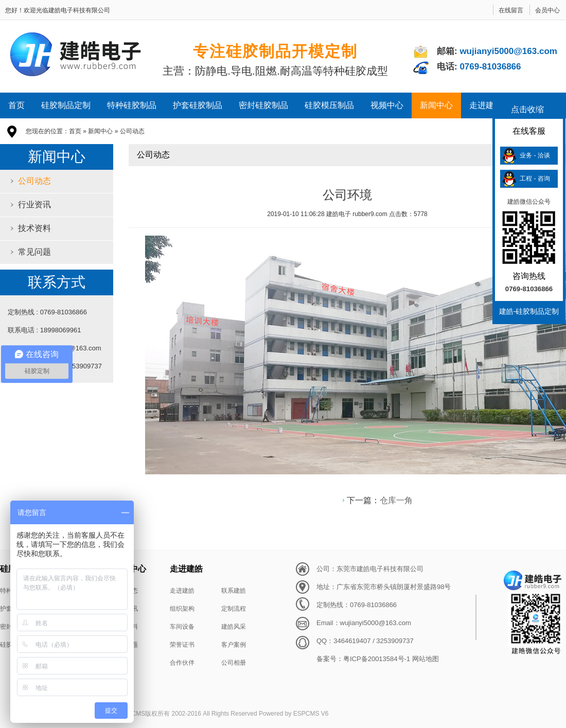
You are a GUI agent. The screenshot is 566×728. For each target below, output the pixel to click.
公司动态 (132, 131)
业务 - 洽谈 (535, 155)
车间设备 (182, 627)
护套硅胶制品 (198, 105)
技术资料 (34, 228)
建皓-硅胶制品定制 (529, 311)
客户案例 (234, 645)
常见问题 (34, 252)
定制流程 (234, 609)
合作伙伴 (182, 663)
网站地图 (426, 659)
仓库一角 (396, 500)
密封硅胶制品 (263, 105)
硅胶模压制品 (329, 105)
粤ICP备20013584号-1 (377, 659)
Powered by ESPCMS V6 (294, 714)
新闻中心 (436, 105)
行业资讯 (34, 205)
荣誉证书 (182, 645)
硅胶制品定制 (66, 105)
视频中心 (387, 105)
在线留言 (511, 10)
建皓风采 (234, 627)
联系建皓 (234, 591)
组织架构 (182, 609)
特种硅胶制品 (132, 105)
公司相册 (234, 663)
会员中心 (547, 10)
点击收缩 (527, 109)
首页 (16, 105)
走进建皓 (486, 105)
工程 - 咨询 (535, 179)
